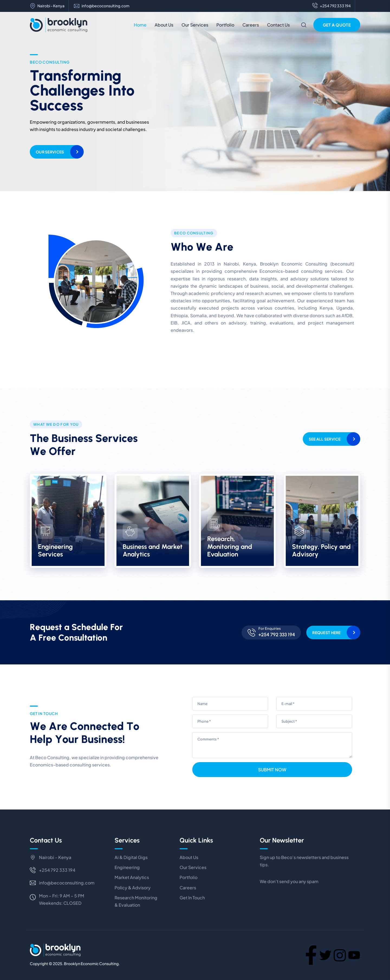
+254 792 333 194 (331, 6)
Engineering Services (55, 550)
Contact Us (278, 25)
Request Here (326, 632)
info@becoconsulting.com (105, 6)
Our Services (195, 25)
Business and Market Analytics (153, 550)
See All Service (325, 439)
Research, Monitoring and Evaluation (230, 547)
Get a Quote (337, 25)
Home (140, 25)
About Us (164, 25)
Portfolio (225, 25)
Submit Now (272, 770)
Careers (251, 25)
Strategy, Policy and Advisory (321, 550)
